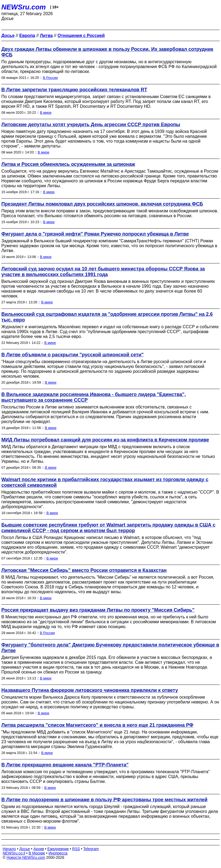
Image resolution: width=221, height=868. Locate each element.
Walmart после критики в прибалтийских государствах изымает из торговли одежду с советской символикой (105, 482)
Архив (39, 849)
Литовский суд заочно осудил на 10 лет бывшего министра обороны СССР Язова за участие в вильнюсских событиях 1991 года (103, 272)
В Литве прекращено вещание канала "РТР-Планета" (65, 765)
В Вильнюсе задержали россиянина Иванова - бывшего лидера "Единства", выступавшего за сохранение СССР (94, 397)
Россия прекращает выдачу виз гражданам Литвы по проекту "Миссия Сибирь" (98, 610)
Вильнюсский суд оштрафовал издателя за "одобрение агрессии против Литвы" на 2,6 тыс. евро (107, 317)
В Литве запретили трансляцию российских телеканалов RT (74, 90)
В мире (46, 113)
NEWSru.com (24, 7)
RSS (76, 849)
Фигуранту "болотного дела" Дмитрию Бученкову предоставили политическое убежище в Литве (110, 648)
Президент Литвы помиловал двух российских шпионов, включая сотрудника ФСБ (102, 204)
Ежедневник (58, 849)
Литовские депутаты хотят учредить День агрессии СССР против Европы (91, 125)
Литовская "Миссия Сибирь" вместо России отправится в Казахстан (84, 570)
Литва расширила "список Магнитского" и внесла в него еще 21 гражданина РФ (97, 725)
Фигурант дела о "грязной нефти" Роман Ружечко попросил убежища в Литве (95, 234)
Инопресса (58, 853)
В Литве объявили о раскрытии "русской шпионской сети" (72, 355)
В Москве (37, 853)
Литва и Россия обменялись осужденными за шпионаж (68, 164)
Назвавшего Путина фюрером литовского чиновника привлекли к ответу (90, 690)
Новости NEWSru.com (26, 857)
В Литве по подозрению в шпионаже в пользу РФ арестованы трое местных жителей (104, 800)
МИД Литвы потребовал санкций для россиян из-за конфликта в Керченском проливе (105, 440)
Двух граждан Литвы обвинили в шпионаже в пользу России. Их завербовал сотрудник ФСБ (107, 52)
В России (50, 78)
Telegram (91, 849)
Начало (9, 849)
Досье (25, 849)
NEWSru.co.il (14, 853)
